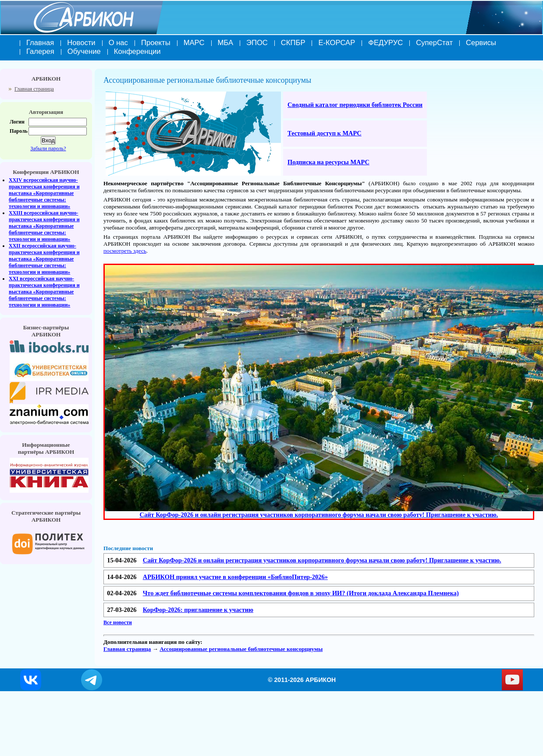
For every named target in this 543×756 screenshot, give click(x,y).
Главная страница (34, 89)
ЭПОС (257, 43)
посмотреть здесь (125, 251)
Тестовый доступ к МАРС (325, 133)
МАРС (194, 43)
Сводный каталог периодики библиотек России (355, 105)
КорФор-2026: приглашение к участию (198, 610)
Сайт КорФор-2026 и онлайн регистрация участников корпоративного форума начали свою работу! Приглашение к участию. (322, 560)
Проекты (156, 43)
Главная (40, 43)
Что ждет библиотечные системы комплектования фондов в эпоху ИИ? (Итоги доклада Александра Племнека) (301, 593)
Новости (81, 43)
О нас (118, 43)
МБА (225, 43)
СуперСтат (434, 43)
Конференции (137, 51)
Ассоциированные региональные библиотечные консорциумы (241, 649)
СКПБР (293, 43)
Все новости (118, 622)
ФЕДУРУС (385, 43)
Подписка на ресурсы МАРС (328, 162)
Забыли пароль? (48, 148)
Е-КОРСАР (337, 43)
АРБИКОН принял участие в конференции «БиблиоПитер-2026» (235, 577)
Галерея (40, 51)
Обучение (84, 51)
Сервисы (481, 43)
